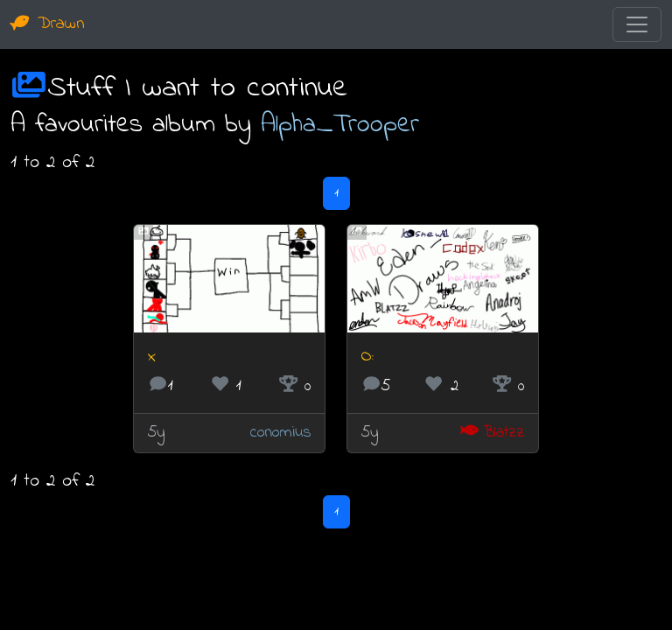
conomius (280, 433)
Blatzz (492, 433)
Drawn (48, 24)
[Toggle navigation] (637, 24)
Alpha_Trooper (340, 125)
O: (367, 357)
